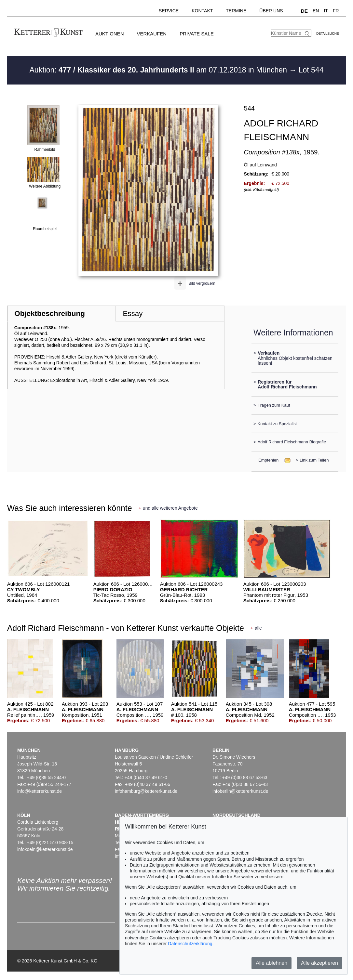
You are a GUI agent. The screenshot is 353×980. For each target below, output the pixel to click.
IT (326, 11)
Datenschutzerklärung (190, 944)
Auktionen (110, 34)
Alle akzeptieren (319, 963)
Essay (133, 314)
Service (169, 11)
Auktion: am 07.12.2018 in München (159, 70)
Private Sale (197, 34)
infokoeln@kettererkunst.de (45, 849)
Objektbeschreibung (49, 314)
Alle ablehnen (272, 963)
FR (336, 11)
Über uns (271, 11)
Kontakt (202, 11)
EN (316, 11)
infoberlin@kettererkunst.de (240, 791)
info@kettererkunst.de (40, 791)
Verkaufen (152, 34)
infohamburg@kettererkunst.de (146, 791)
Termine (236, 11)
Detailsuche (327, 34)
